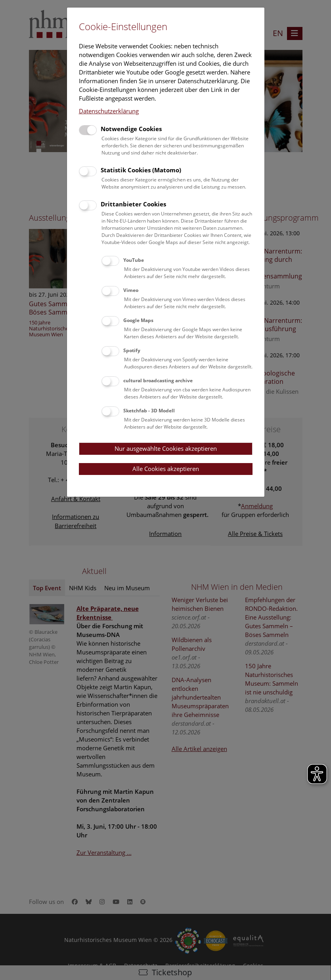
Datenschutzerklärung (109, 111)
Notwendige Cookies (131, 129)
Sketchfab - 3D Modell (149, 411)
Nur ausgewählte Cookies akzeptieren (166, 448)
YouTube (134, 260)
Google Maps (138, 320)
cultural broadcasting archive (158, 380)
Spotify (132, 350)
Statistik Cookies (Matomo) (141, 170)
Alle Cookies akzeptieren (166, 469)
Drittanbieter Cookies (133, 204)
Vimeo (131, 290)
